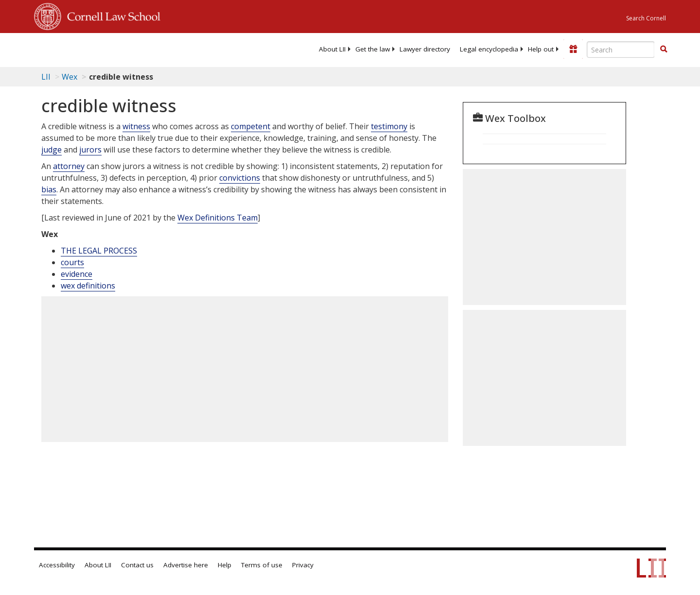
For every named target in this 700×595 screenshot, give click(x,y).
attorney (69, 166)
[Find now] (664, 50)
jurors (90, 150)
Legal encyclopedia (489, 49)
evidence (77, 274)
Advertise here (186, 565)
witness (136, 126)
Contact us (137, 565)
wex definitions (88, 286)
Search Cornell (646, 18)
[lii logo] (143, 49)
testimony (389, 126)
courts (72, 262)
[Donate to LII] (573, 49)
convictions (240, 178)
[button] (664, 49)
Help (225, 565)
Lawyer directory (425, 49)
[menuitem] (332, 49)
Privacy (303, 565)
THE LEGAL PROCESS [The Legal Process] (99, 251)
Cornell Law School (111, 15)
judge (52, 150)
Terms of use (262, 565)
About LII (332, 49)
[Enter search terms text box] (621, 50)
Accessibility (57, 565)
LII (46, 77)
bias (49, 189)
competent (251, 126)
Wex (70, 77)
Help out (541, 49)
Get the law (373, 49)
